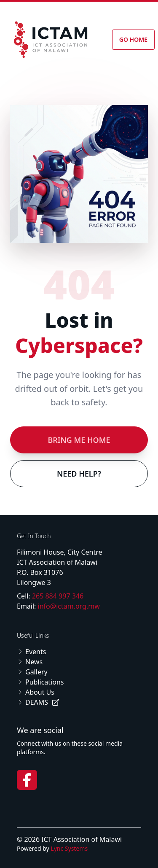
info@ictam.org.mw (69, 606)
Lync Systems (69, 848)
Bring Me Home (79, 440)
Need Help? (79, 474)
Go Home (133, 39)
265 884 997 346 (58, 596)
